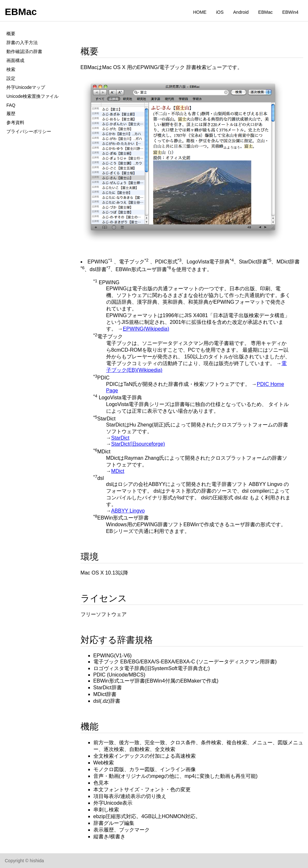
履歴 (11, 113)
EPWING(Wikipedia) (146, 329)
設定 (11, 78)
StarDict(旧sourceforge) (138, 444)
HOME (200, 12)
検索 (11, 69)
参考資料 (15, 122)
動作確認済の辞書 (24, 51)
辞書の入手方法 (22, 43)
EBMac (21, 12)
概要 (11, 34)
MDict (118, 471)
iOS (220, 12)
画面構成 (15, 60)
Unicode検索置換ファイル (32, 96)
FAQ (11, 105)
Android (241, 12)
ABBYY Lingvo (128, 511)
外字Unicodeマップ (26, 87)
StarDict (120, 438)
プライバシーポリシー (29, 131)
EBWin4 (290, 12)
